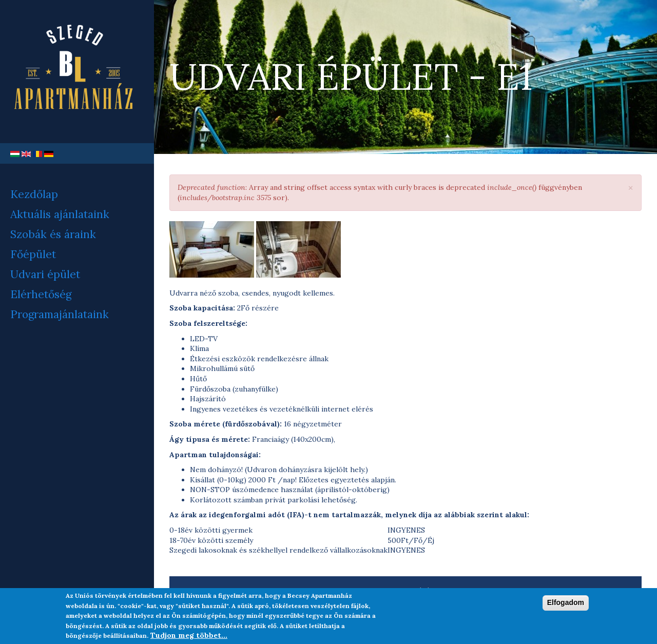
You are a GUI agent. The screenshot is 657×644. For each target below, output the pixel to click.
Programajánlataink (60, 314)
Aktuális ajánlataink (60, 214)
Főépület (33, 254)
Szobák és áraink (53, 234)
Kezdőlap (34, 194)
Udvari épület (45, 274)
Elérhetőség (41, 294)
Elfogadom (566, 606)
